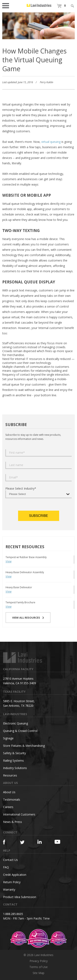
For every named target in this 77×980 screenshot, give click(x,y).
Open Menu (7, 5)
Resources (10, 775)
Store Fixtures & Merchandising (24, 746)
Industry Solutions (15, 768)
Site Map (38, 973)
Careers (8, 807)
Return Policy (12, 882)
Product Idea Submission (20, 897)
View (9, 561)
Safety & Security (14, 753)
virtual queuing (51, 142)
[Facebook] (7, 842)
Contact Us (10, 860)
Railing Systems (13, 760)
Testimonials (12, 800)
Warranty (9, 889)
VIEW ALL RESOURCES (28, 618)
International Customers (19, 814)
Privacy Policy (39, 961)
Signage (8, 738)
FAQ (6, 867)
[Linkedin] (42, 842)
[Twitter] (24, 842)
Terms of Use (38, 967)
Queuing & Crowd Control (20, 731)
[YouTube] (59, 842)
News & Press (13, 822)
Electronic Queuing (16, 723)
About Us (9, 792)
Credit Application (15, 875)
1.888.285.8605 (13, 914)
